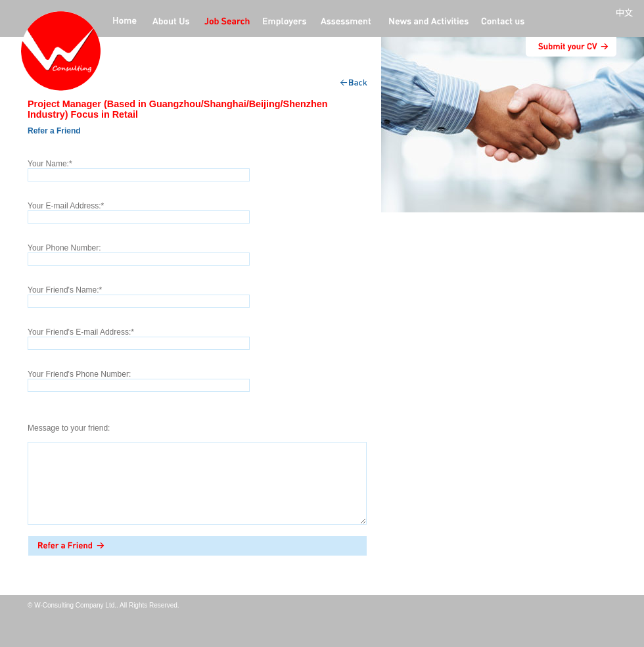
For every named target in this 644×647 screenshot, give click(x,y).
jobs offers (227, 22)
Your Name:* (50, 164)
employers (285, 22)
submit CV (571, 47)
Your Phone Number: (64, 248)
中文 (627, 13)
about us (171, 22)
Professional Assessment (346, 22)
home (125, 22)
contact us (503, 22)
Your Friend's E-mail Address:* (81, 332)
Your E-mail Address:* (66, 206)
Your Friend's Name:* (65, 290)
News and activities (427, 22)
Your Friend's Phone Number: (79, 374)
